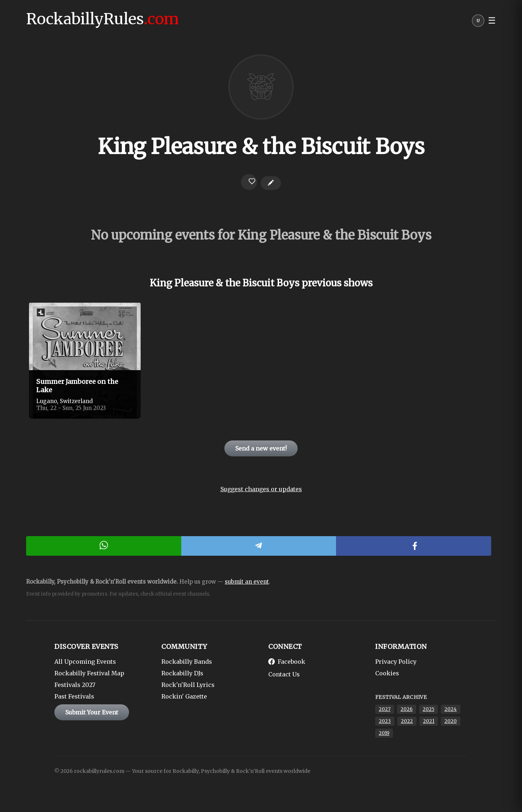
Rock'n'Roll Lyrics (188, 685)
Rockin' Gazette (184, 696)
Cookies (387, 673)
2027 (385, 709)
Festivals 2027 (75, 685)
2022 (407, 721)
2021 (429, 721)
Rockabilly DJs (182, 673)
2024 (451, 709)
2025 (428, 709)
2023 (385, 721)
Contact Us (284, 674)
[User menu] (478, 22)
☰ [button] (492, 21)
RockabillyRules (102, 19)
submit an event (247, 582)
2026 (407, 709)
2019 (384, 733)
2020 (451, 721)
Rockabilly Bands (187, 662)
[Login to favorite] (249, 182)
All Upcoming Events (85, 662)
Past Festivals (74, 696)
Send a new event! (261, 448)
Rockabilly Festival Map (89, 673)
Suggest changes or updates (261, 489)
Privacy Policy (396, 662)
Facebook (287, 662)
